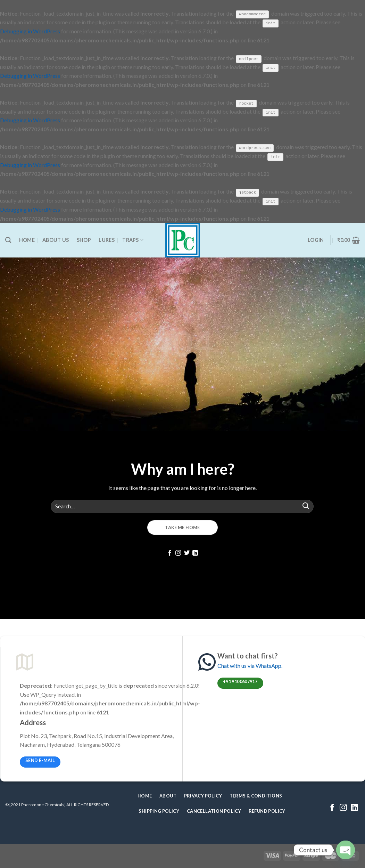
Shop (84, 240)
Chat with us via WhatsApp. (250, 665)
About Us (56, 240)
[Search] (8, 240)
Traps (133, 240)
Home (27, 240)
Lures (106, 240)
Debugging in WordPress (30, 31)
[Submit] (306, 506)
